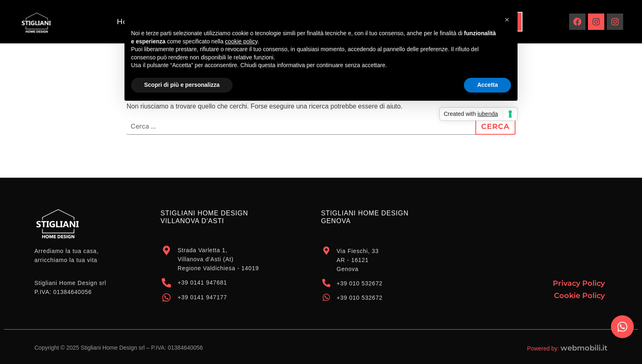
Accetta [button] (487, 85)
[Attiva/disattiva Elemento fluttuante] (622, 327)
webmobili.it (584, 348)
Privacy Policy (579, 283)
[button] (507, 20)
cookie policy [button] (241, 41)
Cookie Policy (579, 296)
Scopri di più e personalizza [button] (182, 85)
